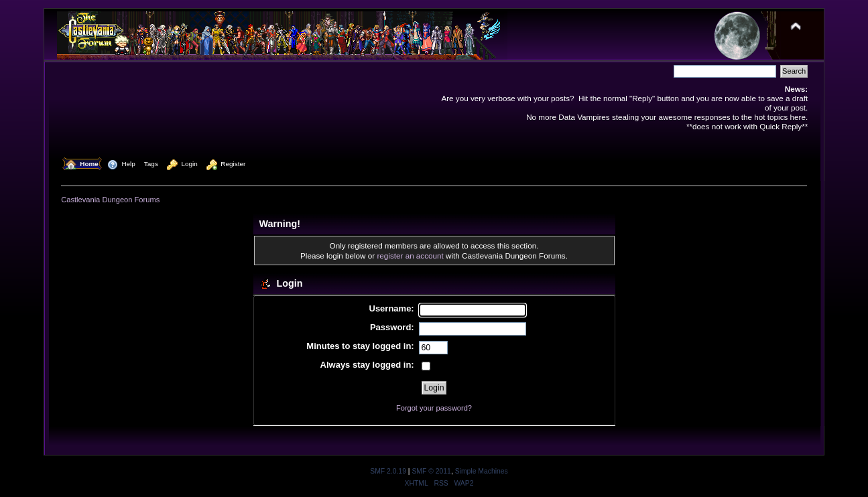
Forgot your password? (434, 408)
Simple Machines (482, 471)
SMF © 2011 (431, 471)
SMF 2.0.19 (388, 471)
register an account (410, 256)
